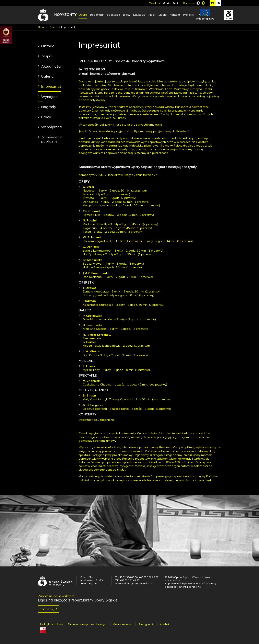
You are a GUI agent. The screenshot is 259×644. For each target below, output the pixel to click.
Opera (83, 15)
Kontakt (175, 15)
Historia (48, 46)
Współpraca (51, 127)
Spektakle (113, 15)
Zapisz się (47, 609)
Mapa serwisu (122, 624)
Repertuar (97, 15)
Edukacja (139, 15)
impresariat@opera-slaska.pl (113, 73)
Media (163, 15)
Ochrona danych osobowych (88, 624)
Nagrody (49, 107)
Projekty (189, 15)
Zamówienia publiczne (52, 139)
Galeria (47, 76)
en (218, 3)
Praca (46, 117)
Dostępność (146, 624)
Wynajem (49, 97)
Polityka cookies (51, 624)
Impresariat (51, 86)
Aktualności (51, 66)
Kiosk (152, 15)
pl (213, 3)
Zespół (47, 56)
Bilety (127, 15)
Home (42, 27)
